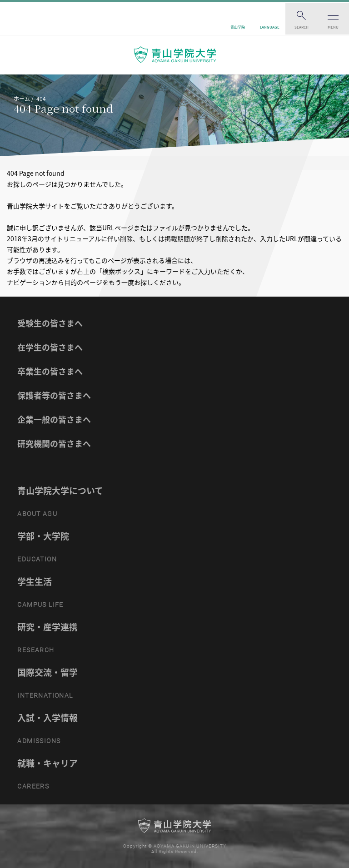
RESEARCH (36, 650)
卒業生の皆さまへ (50, 371)
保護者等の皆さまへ (54, 395)
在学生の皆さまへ (50, 347)
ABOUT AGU (37, 514)
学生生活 (35, 581)
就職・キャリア (47, 763)
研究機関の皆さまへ (54, 444)
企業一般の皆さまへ (54, 419)
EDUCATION (37, 559)
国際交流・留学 (47, 672)
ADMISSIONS (39, 741)
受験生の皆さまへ (50, 323)
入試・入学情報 (47, 718)
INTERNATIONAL (45, 695)
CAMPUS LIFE (40, 605)
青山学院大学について (60, 491)
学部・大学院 (43, 536)
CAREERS (33, 786)
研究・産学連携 (47, 627)
